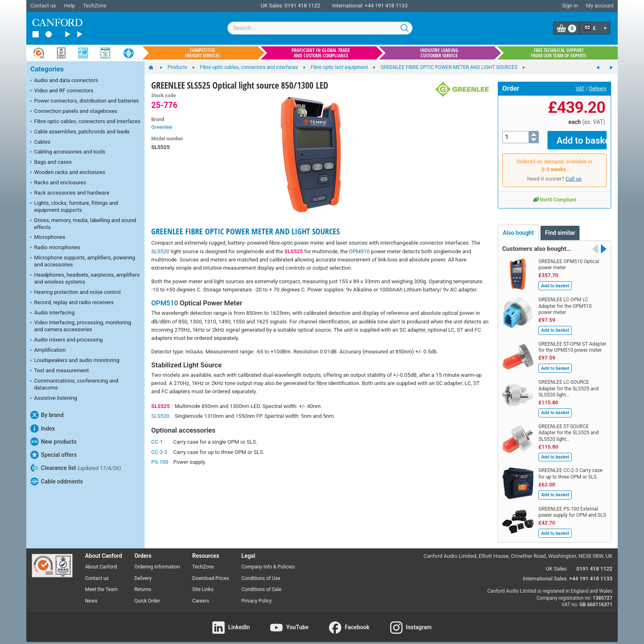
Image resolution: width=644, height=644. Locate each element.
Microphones (48, 238)
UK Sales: (272, 6)
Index (43, 429)
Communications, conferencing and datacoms (74, 384)
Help (70, 6)
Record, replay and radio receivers (72, 303)
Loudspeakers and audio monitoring (75, 361)
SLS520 (160, 251)
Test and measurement (60, 371)
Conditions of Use (261, 572)
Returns (143, 584)
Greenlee (162, 127)
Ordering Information (157, 561)
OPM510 (359, 251)
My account (600, 6)
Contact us (43, 6)
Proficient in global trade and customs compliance (321, 53)
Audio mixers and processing (67, 340)
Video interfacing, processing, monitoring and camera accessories (81, 326)
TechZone (95, 6)
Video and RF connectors (62, 91)
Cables (40, 142)
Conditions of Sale (261, 584)
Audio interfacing (53, 313)
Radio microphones (55, 248)
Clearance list (76, 468)
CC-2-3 (159, 452)
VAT (580, 89)
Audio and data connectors (64, 81)
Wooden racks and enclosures (68, 173)
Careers (201, 595)
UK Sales (556, 563)
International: (348, 6)
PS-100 (160, 462)
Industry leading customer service (439, 53)
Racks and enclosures (58, 183)
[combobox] (320, 28)
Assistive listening (54, 399)
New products (53, 442)
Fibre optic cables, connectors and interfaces (85, 122)
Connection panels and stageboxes (74, 112)
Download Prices (211, 572)
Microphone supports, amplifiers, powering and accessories (83, 261)
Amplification (48, 351)
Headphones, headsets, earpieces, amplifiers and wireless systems (85, 278)
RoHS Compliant (554, 194)
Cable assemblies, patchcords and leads (80, 132)
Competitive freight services (202, 53)
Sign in (570, 6)
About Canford (101, 561)
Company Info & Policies (268, 561)
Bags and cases (51, 163)
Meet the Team (101, 584)
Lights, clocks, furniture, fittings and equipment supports (74, 206)
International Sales (545, 573)
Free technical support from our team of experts (559, 53)
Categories (47, 69)
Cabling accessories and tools (68, 152)
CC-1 (157, 442)
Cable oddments (57, 481)
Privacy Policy (257, 595)
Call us (574, 173)
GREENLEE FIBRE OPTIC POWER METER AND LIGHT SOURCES (245, 231)
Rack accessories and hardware (70, 193)
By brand (47, 415)
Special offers (54, 455)
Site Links (203, 584)
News (91, 595)
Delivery (598, 89)
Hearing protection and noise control (76, 293)
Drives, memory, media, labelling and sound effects (83, 224)
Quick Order (147, 595)
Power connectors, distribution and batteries (85, 101)
